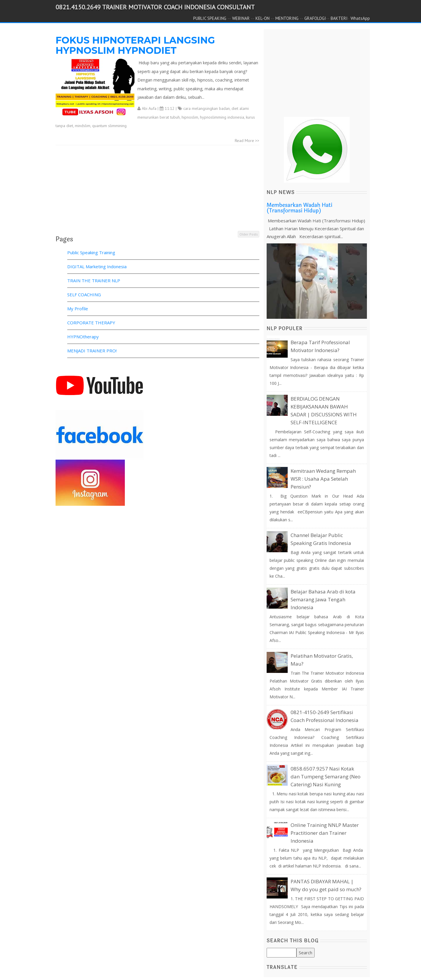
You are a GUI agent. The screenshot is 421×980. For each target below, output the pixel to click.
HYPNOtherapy (83, 337)
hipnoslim (190, 117)
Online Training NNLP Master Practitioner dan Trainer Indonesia (325, 833)
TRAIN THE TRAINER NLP (94, 281)
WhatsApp (360, 18)
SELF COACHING (84, 295)
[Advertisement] (157, 189)
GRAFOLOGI (315, 18)
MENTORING (287, 18)
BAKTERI (339, 18)
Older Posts (249, 234)
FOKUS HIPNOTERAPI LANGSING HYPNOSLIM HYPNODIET (135, 45)
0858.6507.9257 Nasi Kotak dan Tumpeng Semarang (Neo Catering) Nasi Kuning (326, 776)
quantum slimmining (109, 126)
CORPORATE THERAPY (91, 323)
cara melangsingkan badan (207, 108)
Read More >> (247, 141)
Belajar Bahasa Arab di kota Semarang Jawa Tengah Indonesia (323, 599)
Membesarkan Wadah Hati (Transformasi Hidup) (300, 208)
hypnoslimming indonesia (222, 117)
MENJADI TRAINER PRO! (92, 351)
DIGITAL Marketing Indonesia (97, 266)
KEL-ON (263, 18)
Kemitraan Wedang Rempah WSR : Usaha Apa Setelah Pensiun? (323, 479)
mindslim (83, 126)
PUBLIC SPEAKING (210, 18)
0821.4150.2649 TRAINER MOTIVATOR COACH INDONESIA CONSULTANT (155, 7)
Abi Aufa (149, 108)
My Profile (78, 309)
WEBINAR (241, 18)
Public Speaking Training (91, 252)
